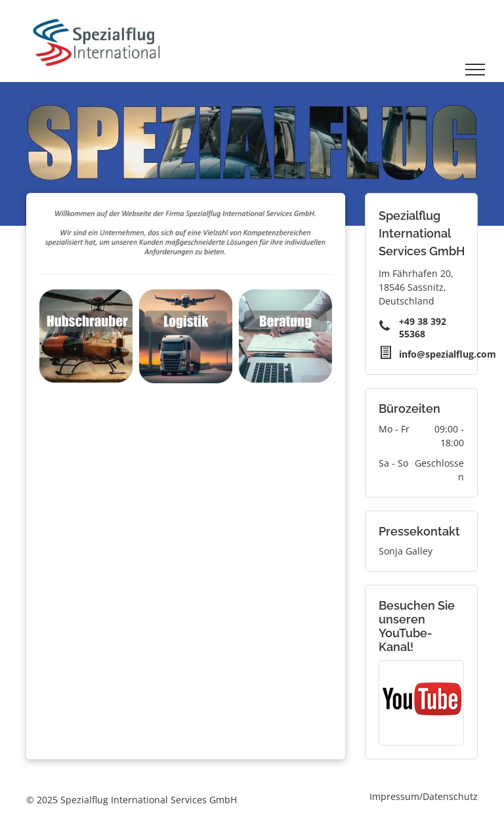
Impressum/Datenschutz (424, 796)
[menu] (475, 70)
